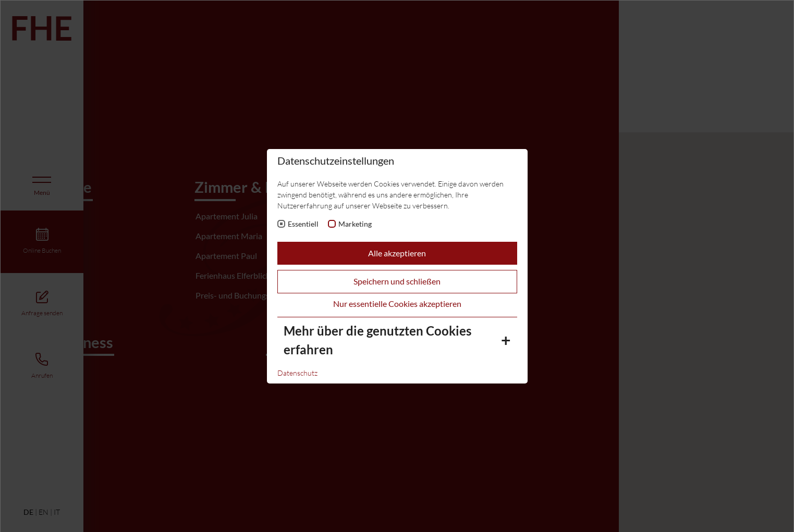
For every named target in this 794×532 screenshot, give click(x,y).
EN (44, 512)
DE (28, 512)
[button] (439, 311)
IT (57, 512)
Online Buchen (42, 250)
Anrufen (42, 375)
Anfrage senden (42, 313)
